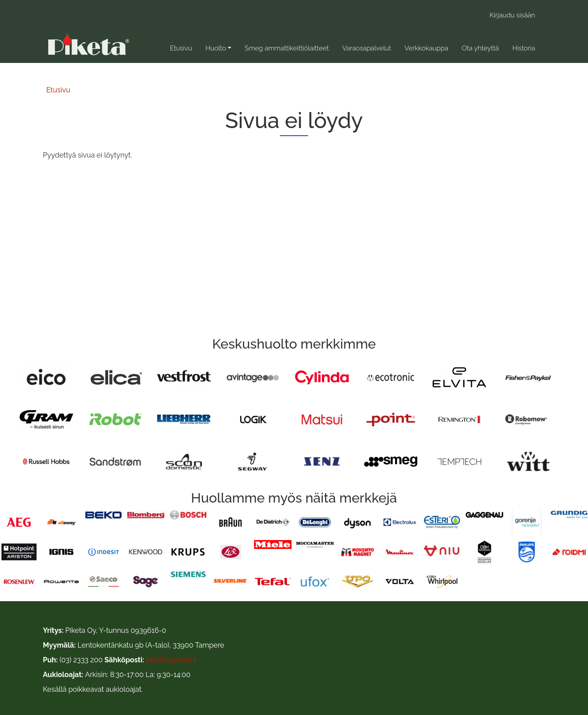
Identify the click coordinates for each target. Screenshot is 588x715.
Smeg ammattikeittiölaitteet (287, 48)
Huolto (216, 48)
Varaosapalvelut (366, 48)
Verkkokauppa (426, 48)
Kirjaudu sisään (513, 15)
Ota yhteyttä (480, 48)
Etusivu (181, 48)
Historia (523, 48)
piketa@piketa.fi (171, 660)
